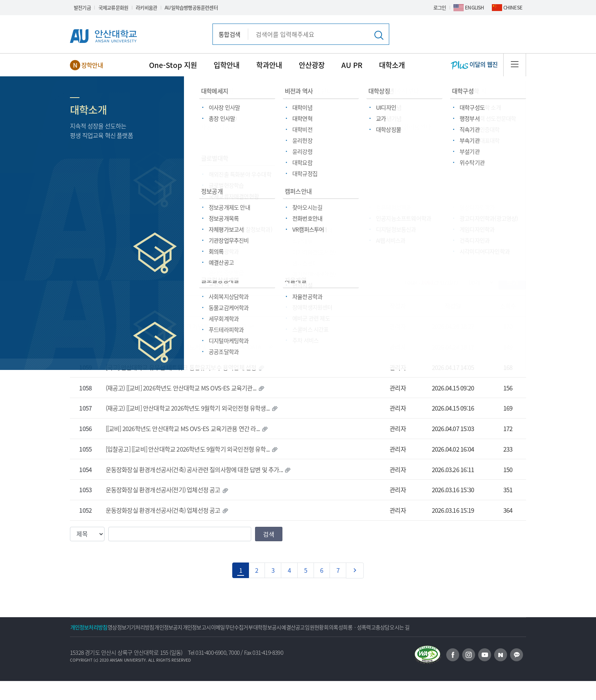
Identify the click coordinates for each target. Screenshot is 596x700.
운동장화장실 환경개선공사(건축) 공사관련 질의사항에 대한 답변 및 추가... (194, 469)
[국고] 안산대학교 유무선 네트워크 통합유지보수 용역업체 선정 (181, 367)
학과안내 (269, 65)
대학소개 (392, 65)
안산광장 (312, 65)
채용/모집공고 (133, 247)
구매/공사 (186, 204)
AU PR (352, 65)
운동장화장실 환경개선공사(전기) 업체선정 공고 (163, 490)
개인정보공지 (196, 627)
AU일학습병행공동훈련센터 (191, 7)
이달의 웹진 (474, 65)
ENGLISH (474, 7)
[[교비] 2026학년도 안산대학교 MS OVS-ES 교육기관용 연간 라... (183, 428)
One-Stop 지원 (173, 65)
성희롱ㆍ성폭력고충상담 (468, 627)
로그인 (440, 7)
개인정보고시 (235, 627)
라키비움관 (146, 7)
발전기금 (82, 7)
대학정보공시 (327, 627)
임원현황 (397, 627)
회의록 (424, 627)
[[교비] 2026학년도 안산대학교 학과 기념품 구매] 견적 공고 (176, 326)
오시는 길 (86, 646)
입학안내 (227, 65)
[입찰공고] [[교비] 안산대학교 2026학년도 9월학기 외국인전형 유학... (188, 449)
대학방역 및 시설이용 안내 (445, 247)
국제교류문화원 (113, 7)
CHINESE (513, 7)
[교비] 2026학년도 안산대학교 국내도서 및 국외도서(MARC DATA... (185, 347)
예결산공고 (364, 627)
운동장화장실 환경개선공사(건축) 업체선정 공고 (163, 510)
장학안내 (92, 65)
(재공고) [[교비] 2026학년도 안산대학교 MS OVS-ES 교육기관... (181, 388)
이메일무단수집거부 (281, 627)
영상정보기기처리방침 (147, 627)
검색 (269, 534)
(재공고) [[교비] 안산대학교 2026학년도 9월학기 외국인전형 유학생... (188, 408)
